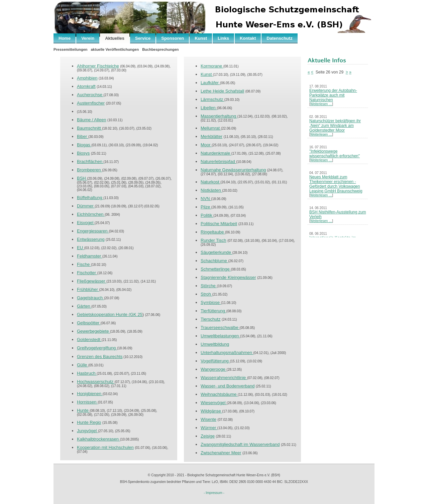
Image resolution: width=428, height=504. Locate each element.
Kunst (201, 38)
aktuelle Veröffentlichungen (115, 49)
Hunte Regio (89, 422)
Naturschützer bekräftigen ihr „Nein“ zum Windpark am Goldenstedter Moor (335, 126)
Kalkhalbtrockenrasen (98, 439)
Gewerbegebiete (93, 331)
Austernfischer (91, 103)
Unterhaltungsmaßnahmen (227, 353)
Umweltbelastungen (220, 336)
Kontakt (248, 38)
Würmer (209, 428)
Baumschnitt (89, 128)
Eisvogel (86, 223)
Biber (83, 136)
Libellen (209, 108)
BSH (82, 178)
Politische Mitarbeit (219, 224)
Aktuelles (115, 38)
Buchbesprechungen (160, 49)
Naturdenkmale (216, 153)
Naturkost (210, 182)
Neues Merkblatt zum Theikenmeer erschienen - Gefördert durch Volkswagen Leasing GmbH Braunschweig (336, 184)
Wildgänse (211, 411)
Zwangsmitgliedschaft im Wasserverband (240, 444)
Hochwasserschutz (96, 382)
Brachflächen (90, 161)
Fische (84, 264)
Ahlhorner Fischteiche (98, 66)
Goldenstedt (89, 340)
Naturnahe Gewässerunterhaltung (233, 170)
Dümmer (86, 206)
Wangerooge (214, 369)
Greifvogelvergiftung (97, 348)
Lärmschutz (212, 99)
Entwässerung (91, 239)
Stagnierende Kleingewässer (228, 277)
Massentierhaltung (219, 116)
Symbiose (211, 302)
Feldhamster (90, 256)
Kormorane (212, 66)
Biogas (84, 145)
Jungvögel (87, 431)
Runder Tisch (213, 240)
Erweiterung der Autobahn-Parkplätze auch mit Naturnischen (333, 95)
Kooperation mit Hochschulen (105, 447)
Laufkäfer (210, 83)
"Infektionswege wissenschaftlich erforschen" (335, 154)
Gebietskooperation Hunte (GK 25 (110, 314)
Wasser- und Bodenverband (228, 386)
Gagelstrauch (90, 298)
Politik (207, 215)
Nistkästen (211, 190)
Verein (88, 38)
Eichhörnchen (91, 214)
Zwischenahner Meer (221, 453)
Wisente (208, 419)
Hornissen (87, 402)
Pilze (206, 207)
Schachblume (214, 261)
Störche (209, 286)
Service (143, 38)
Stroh (206, 294)
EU (81, 248)
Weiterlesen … (321, 104)
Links (223, 38)
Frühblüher (88, 289)
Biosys (83, 153)
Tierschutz (210, 319)
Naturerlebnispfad (218, 161)
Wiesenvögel (214, 403)
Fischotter (87, 273)
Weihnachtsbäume (219, 394)
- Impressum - (214, 493)
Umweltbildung (215, 344)
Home (65, 38)
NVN (206, 199)
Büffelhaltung (90, 198)
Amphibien (87, 78)
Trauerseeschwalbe (220, 327)
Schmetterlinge (216, 269)
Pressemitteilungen (70, 49)
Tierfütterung (213, 311)
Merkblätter (211, 136)
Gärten (84, 306)
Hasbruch (87, 373)
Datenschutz (279, 38)
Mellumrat (211, 128)
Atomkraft (86, 86)
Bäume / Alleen (91, 120)
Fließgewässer (92, 281)
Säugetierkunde (217, 252)
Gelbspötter (89, 323)
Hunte (83, 410)
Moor (206, 145)
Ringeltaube (213, 232)
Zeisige (208, 436)
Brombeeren (89, 170)
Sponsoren (173, 38)
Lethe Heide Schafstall (222, 91)
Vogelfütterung (215, 361)
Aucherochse (90, 95)
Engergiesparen (93, 231)
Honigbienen (90, 394)
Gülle (83, 365)
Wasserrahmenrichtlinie (224, 378)
